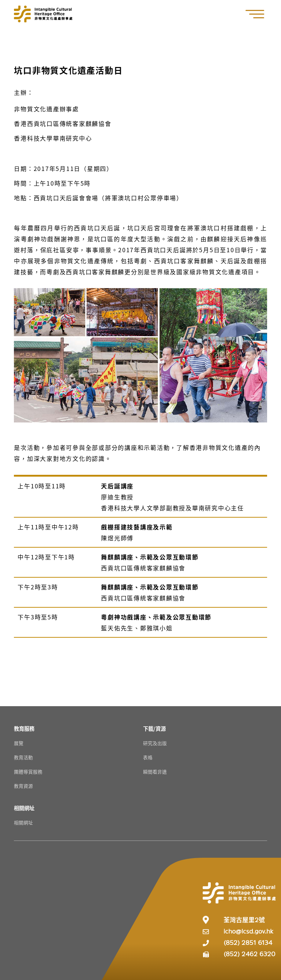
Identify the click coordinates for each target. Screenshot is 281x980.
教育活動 (23, 757)
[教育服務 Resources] (24, 728)
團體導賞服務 (28, 772)
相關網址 (23, 822)
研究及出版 (155, 743)
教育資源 (23, 786)
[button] (259, 14)
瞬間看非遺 (155, 772)
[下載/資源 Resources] (154, 728)
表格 (148, 757)
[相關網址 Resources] (24, 808)
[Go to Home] (43, 14)
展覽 (19, 743)
